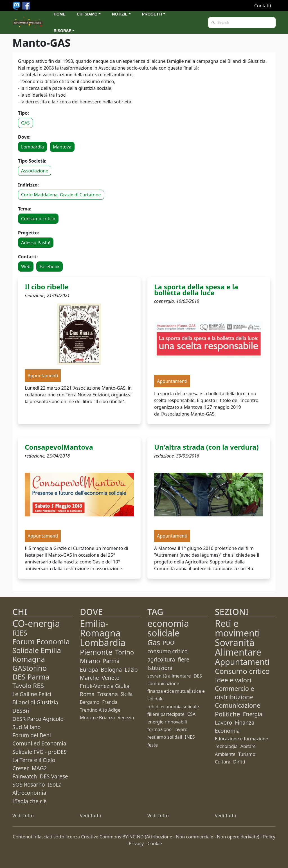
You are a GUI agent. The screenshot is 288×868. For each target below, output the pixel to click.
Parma (111, 661)
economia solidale (168, 628)
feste (153, 745)
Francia (110, 702)
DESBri (21, 711)
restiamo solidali (165, 737)
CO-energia (36, 623)
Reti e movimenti (238, 628)
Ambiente (225, 754)
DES (198, 676)
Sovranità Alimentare (238, 647)
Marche (89, 678)
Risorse (63, 31)
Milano (90, 661)
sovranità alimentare (169, 676)
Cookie (155, 843)
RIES (20, 633)
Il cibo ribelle (47, 287)
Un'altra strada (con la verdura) (206, 447)
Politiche (228, 714)
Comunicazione (238, 705)
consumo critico (167, 651)
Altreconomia (29, 793)
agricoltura (161, 659)
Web (26, 267)
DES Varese (54, 776)
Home (60, 14)
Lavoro (223, 722)
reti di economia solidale (173, 707)
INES (190, 737)
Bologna (111, 670)
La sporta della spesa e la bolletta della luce (196, 290)
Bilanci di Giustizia (35, 702)
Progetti (152, 14)
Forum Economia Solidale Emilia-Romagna (41, 650)
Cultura (223, 762)
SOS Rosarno (29, 784)
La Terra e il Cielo (34, 760)
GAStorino (30, 668)
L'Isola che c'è (29, 801)
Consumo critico (38, 219)
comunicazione (163, 683)
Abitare (248, 746)
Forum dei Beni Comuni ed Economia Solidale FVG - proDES (40, 743)
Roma (87, 694)
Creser (21, 768)
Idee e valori (233, 680)
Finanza (245, 722)
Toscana (108, 694)
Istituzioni (160, 668)
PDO (169, 642)
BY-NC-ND (133, 837)
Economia (227, 731)
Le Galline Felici (32, 694)
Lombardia (32, 147)
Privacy (136, 843)
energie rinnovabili (167, 722)
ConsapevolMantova (59, 447)
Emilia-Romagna (100, 628)
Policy (269, 837)
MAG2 (39, 768)
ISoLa (55, 784)
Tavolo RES (28, 686)
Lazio (131, 670)
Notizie (120, 14)
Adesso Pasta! (36, 243)
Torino (124, 652)
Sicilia (127, 694)
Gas (154, 642)
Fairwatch (25, 776)
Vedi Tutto (23, 816)
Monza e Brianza (97, 718)
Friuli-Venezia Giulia (105, 686)
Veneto (111, 678)
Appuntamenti (242, 662)
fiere (184, 659)
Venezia (126, 718)
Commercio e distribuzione (235, 693)
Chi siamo (87, 14)
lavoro (181, 729)
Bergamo (90, 702)
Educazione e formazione (241, 739)
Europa (89, 670)
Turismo (247, 754)
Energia (253, 714)
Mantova (62, 147)
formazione (159, 729)
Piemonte (96, 652)
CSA (191, 714)
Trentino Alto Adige (100, 710)
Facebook (49, 267)
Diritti (239, 762)
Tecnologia (226, 746)
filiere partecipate (166, 714)
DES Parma (31, 677)
